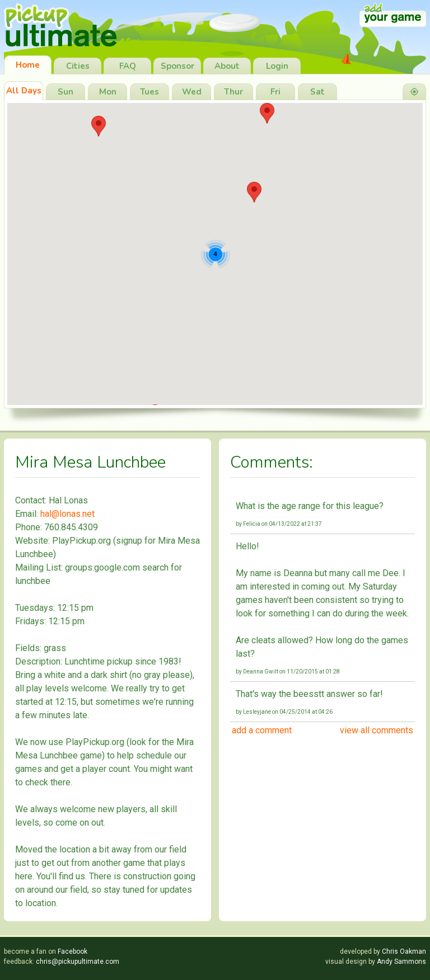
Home (28, 65)
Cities (78, 66)
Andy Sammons (401, 962)
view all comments (377, 730)
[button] (267, 113)
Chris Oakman (404, 951)
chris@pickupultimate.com (78, 962)
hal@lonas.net (67, 514)
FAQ (128, 66)
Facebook (73, 951)
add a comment (262, 730)
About (227, 66)
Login (277, 66)
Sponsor (177, 66)
